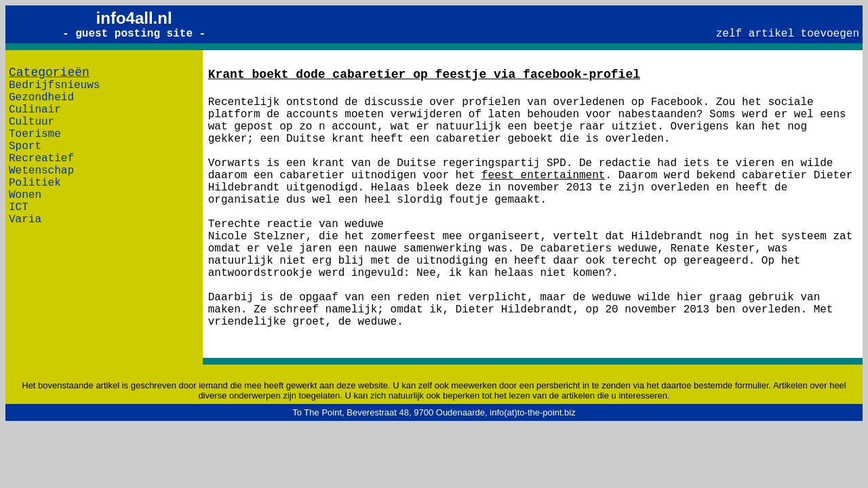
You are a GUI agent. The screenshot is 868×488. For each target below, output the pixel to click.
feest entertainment (543, 176)
